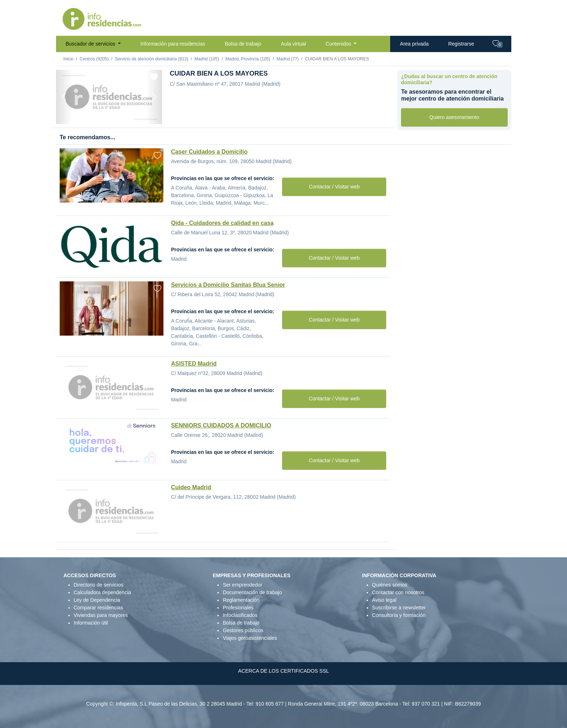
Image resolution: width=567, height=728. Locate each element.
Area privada (414, 44)
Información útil (91, 623)
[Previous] (64, 97)
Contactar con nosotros (398, 592)
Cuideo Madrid (191, 487)
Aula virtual (293, 44)
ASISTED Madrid (194, 364)
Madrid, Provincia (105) (248, 59)
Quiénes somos (390, 585)
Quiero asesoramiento (454, 117)
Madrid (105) (207, 59)
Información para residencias (173, 44)
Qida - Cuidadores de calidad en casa (222, 223)
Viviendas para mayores (101, 615)
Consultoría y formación (399, 615)
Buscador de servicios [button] (91, 44)
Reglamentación (241, 600)
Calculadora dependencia (103, 592)
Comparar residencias (99, 608)
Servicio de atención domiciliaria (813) (152, 59)
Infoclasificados (240, 615)
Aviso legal (384, 600)
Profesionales (238, 608)
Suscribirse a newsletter (399, 608)
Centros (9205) (94, 59)
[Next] (154, 97)
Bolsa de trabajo (243, 44)
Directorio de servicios (99, 585)
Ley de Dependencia (97, 600)
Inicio (68, 59)
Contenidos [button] (339, 44)
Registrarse (461, 44)
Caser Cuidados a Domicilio (209, 152)
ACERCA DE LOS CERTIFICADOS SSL (283, 671)
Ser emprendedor (242, 585)
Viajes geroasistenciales (250, 638)
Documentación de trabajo (252, 592)
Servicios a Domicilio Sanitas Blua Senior (228, 285)
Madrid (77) (288, 59)
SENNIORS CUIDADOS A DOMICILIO (221, 425)
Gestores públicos (243, 630)
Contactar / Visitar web (334, 187)
